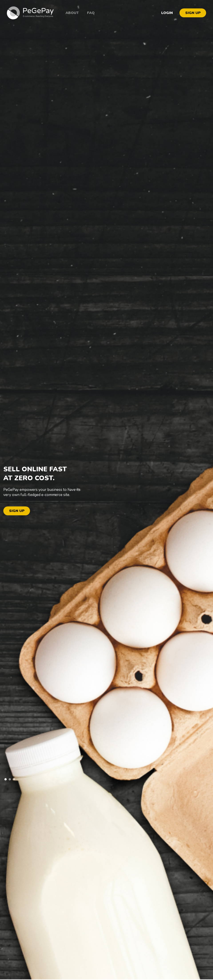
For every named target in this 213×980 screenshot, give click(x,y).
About (72, 13)
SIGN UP (193, 13)
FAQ (91, 13)
